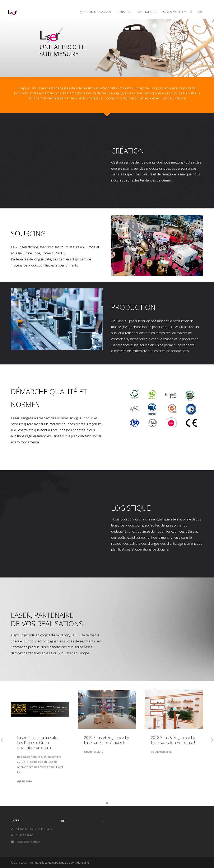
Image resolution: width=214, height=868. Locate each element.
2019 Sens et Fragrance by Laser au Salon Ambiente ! (106, 740)
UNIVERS (124, 12)
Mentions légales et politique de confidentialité (59, 863)
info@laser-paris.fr (28, 842)
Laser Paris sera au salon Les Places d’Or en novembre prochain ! (38, 742)
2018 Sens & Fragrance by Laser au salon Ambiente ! (173, 740)
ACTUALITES (147, 12)
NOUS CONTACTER (177, 12)
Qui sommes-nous (95, 12)
